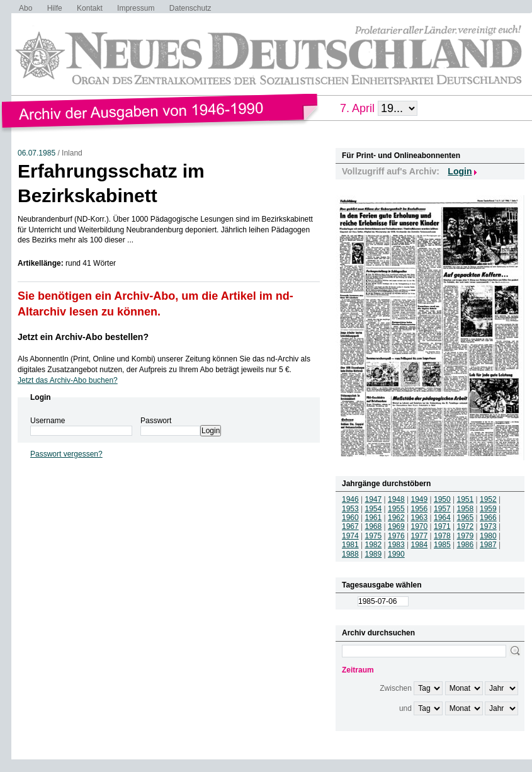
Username (48, 421)
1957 (442, 509)
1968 (374, 526)
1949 (420, 499)
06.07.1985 (37, 153)
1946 (350, 499)
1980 (488, 536)
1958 (466, 509)
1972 (466, 526)
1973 (488, 526)
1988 (350, 554)
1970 (420, 526)
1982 (374, 545)
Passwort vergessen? (66, 454)
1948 (396, 499)
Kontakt (90, 8)
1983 (396, 545)
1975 (374, 536)
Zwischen (396, 688)
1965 (466, 518)
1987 (488, 545)
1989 (374, 554)
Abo (25, 8)
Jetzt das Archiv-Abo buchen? (68, 380)
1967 (350, 526)
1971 (442, 526)
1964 (442, 518)
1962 (396, 518)
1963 (420, 518)
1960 (350, 518)
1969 (396, 526)
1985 (442, 545)
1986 (466, 545)
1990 (396, 554)
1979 (466, 536)
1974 (350, 536)
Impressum (136, 8)
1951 (466, 499)
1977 (420, 536)
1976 (396, 536)
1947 (374, 499)
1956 (420, 509)
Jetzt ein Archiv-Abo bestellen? (83, 337)
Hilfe (55, 8)
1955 (396, 509)
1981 (350, 545)
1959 (488, 509)
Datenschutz (190, 8)
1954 (374, 509)
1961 (374, 518)
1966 (488, 518)
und (405, 708)
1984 (420, 545)
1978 (442, 536)
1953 (350, 509)
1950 (442, 499)
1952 (488, 499)
